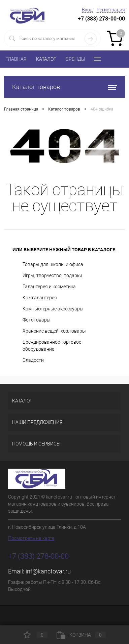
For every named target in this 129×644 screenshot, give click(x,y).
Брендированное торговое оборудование (52, 346)
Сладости (33, 360)
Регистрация (111, 10)
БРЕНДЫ (75, 59)
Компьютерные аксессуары (53, 309)
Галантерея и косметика (49, 287)
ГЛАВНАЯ (16, 59)
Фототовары (37, 320)
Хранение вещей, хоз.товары (54, 331)
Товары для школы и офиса (53, 264)
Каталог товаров (64, 87)
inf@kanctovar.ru (48, 571)
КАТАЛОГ (46, 59)
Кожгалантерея (40, 298)
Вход (87, 10)
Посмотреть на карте (31, 538)
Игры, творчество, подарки (52, 275)
